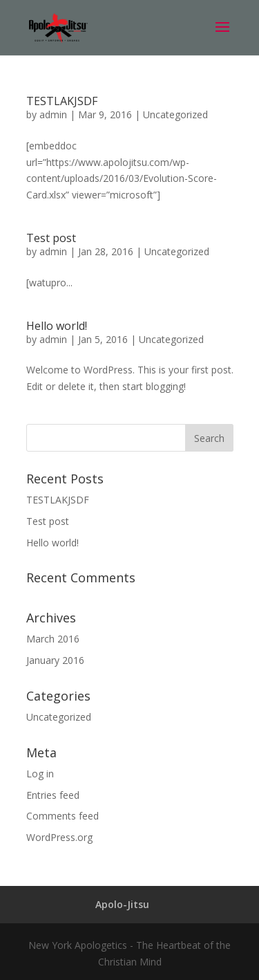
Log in (40, 774)
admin (53, 114)
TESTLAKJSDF (62, 101)
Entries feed (53, 795)
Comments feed (63, 816)
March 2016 (53, 639)
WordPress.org (59, 837)
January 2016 (55, 660)
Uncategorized (175, 114)
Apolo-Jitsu (122, 904)
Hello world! (57, 326)
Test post (51, 238)
